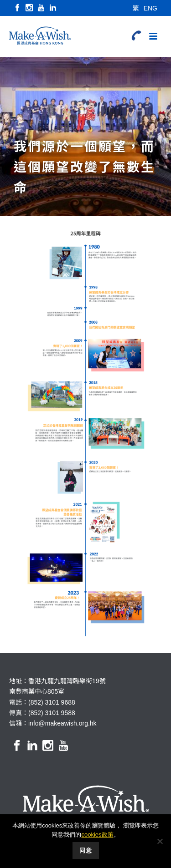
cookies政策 (97, 835)
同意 (86, 850)
